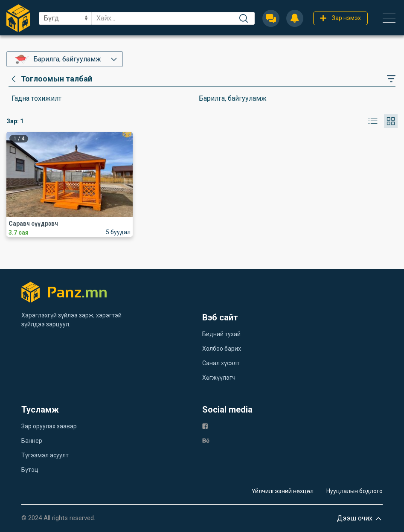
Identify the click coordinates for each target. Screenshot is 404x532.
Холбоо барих (222, 349)
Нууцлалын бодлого (355, 491)
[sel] (65, 18)
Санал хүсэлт (221, 363)
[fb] (205, 426)
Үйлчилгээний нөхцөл (283, 491)
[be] (206, 440)
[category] (50, 79)
